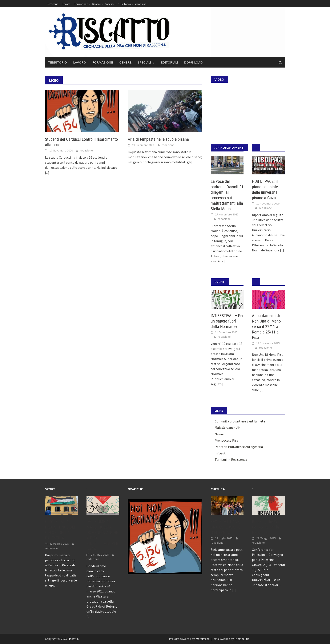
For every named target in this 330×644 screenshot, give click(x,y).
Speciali (109, 4)
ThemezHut (242, 639)
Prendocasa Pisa (226, 440)
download (141, 4)
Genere (96, 4)
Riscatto (73, 639)
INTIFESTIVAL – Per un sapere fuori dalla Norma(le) (227, 321)
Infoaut (220, 453)
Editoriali (126, 4)
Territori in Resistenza (231, 459)
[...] (47, 173)
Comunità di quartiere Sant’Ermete (240, 421)
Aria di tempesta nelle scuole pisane (158, 139)
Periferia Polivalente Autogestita (239, 447)
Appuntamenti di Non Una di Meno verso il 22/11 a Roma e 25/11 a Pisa (266, 327)
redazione (86, 150)
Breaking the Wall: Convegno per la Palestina (267, 527)
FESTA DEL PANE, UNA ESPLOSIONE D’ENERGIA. (226, 527)
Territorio (53, 4)
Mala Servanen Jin (228, 428)
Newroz (220, 434)
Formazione (81, 4)
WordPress (203, 639)
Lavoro (66, 4)
